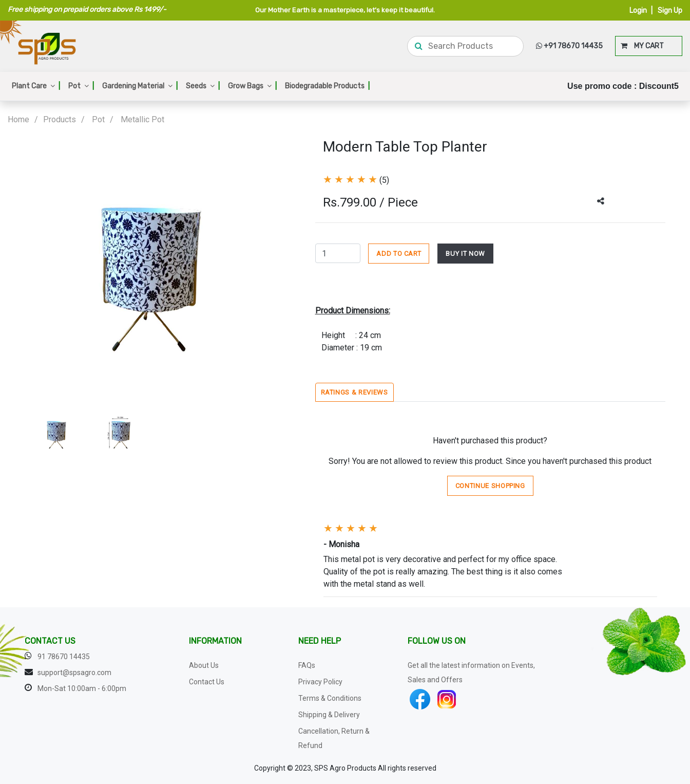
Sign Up (670, 11)
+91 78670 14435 (569, 46)
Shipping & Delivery (329, 715)
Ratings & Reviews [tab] (354, 392)
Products (60, 119)
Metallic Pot (142, 119)
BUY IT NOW (465, 254)
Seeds (203, 86)
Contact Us (207, 682)
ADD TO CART (399, 254)
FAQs (307, 665)
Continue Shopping (490, 486)
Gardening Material (140, 86)
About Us (204, 665)
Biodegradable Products (327, 86)
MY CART (642, 46)
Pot (81, 86)
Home (18, 119)
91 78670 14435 (64, 657)
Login (638, 11)
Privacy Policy (320, 682)
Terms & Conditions (330, 698)
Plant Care (36, 86)
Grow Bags (252, 86)
